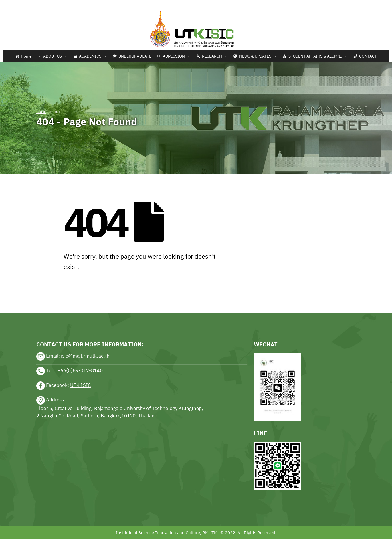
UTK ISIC (81, 385)
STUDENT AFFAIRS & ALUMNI (318, 56)
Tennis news (13, 3)
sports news (49, 295)
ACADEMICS (93, 56)
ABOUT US (55, 56)
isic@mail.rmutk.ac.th (85, 356)
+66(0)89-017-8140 (80, 371)
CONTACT (368, 56)
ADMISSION (177, 56)
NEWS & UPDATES (258, 56)
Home (26, 56)
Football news (41, 3)
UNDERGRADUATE (135, 56)
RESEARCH (215, 56)
